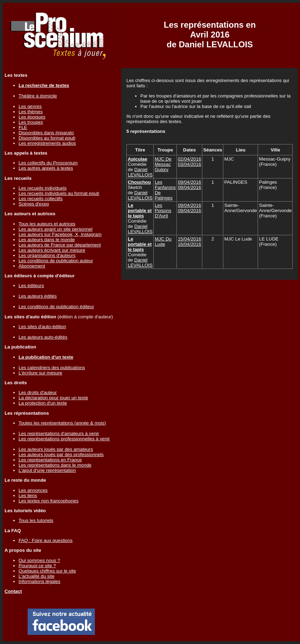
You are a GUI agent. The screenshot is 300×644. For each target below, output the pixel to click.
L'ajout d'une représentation (47, 470)
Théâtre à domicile (38, 96)
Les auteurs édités (38, 296)
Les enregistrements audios (47, 143)
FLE (23, 127)
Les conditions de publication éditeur (56, 307)
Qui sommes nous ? (39, 560)
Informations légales (39, 581)
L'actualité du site (37, 576)
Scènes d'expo (34, 204)
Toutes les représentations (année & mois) (62, 423)
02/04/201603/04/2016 (190, 162)
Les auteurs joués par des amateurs (56, 449)
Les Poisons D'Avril (163, 211)
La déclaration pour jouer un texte (53, 398)
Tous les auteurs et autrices (47, 224)
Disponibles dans (46, 133)
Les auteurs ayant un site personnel (55, 229)
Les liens (28, 496)
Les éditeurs (31, 286)
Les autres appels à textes (46, 168)
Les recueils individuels (43, 188)
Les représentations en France (50, 460)
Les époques (32, 117)
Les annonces (33, 490)
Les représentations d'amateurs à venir (59, 433)
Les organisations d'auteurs (47, 255)
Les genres (30, 106)
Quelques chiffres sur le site (47, 571)
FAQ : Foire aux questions (46, 540)
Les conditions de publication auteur (56, 261)
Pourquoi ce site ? (37, 566)
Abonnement (32, 266)
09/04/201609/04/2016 (190, 185)
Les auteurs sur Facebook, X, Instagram (60, 234)
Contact (13, 591)
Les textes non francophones (48, 501)
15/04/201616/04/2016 (190, 242)
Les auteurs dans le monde (47, 240)
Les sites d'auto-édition (42, 327)
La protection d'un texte (43, 403)
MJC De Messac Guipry (163, 164)
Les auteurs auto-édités (43, 337)
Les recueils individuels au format (59, 193)
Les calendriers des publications (52, 368)
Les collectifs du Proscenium (48, 163)
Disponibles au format (47, 138)
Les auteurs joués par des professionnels (61, 455)
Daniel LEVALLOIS (140, 172)
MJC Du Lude (163, 242)
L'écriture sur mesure (40, 373)
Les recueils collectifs (41, 199)
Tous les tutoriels (36, 520)
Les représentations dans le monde (55, 465)
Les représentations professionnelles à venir (64, 439)
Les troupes (31, 122)
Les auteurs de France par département (60, 245)
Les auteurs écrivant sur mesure (52, 250)
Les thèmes (31, 112)
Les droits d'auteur (38, 392)
